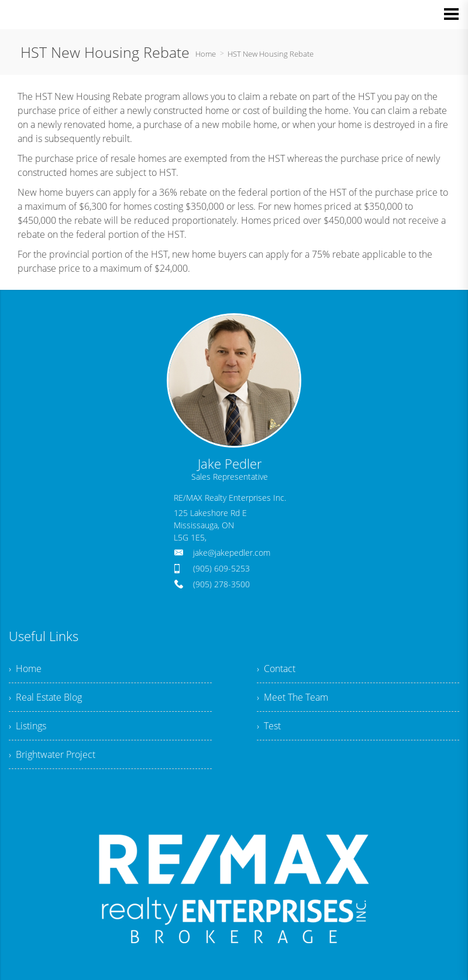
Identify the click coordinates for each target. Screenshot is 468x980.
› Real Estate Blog (45, 697)
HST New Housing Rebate (271, 54)
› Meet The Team (292, 697)
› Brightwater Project (52, 754)
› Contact (276, 669)
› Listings (27, 726)
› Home (25, 669)
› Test (269, 726)
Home (206, 54)
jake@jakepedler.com (232, 553)
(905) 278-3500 (221, 584)
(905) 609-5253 (221, 568)
